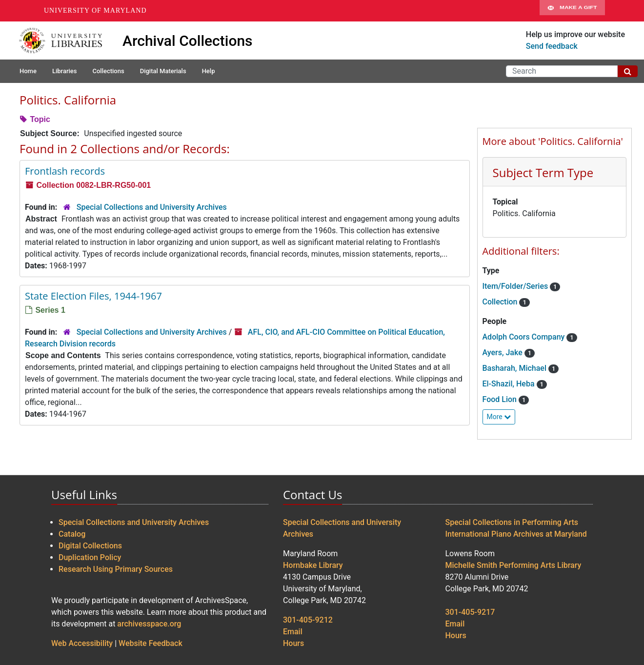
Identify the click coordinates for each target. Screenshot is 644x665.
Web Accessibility (82, 643)
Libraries (65, 71)
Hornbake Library (313, 565)
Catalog (72, 534)
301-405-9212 (308, 620)
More (499, 417)
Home (28, 71)
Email (293, 632)
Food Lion (501, 399)
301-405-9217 (470, 612)
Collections (108, 71)
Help (209, 71)
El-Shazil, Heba (510, 384)
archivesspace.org (149, 624)
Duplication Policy (90, 557)
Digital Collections (90, 546)
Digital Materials (163, 71)
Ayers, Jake (503, 353)
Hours (293, 643)
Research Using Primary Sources (116, 569)
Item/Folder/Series (516, 286)
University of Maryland (95, 10)
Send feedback (552, 46)
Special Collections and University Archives (152, 207)
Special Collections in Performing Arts (512, 522)
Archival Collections (188, 41)
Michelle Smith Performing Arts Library (513, 565)
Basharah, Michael (515, 368)
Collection (501, 302)
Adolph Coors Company (525, 337)
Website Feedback (151, 643)
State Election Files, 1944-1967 (93, 296)
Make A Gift (572, 11)
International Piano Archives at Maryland (516, 534)
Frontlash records (65, 171)
